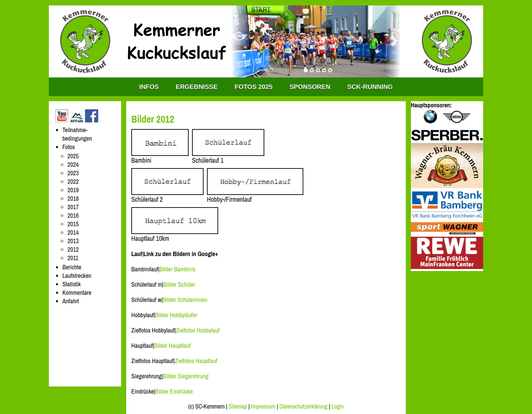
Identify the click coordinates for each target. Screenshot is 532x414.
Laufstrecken (77, 276)
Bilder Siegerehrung (186, 376)
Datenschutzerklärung (304, 407)
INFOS (149, 87)
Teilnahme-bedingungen (77, 134)
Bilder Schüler (179, 284)
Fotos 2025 (254, 87)
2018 (73, 199)
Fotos (69, 147)
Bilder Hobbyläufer (176, 315)
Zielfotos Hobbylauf (198, 330)
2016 (73, 215)
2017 (73, 207)
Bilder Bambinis (178, 269)
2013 (73, 241)
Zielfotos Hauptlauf (196, 361)
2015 (73, 224)
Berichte (72, 267)
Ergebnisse (197, 87)
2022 (73, 182)
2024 (73, 165)
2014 (73, 232)
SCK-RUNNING (370, 87)
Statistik (72, 284)
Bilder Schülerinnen (185, 300)
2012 (73, 249)
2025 (73, 156)
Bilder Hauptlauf (172, 346)
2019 (73, 190)
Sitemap (238, 407)
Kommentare (77, 293)
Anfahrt (71, 301)
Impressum (263, 407)
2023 (73, 173)
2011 (73, 258)
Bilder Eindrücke (174, 391)
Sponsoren (310, 87)
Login (338, 407)
